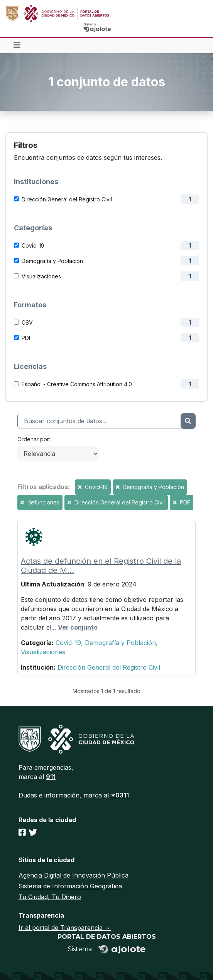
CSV (27, 322)
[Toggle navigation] (17, 45)
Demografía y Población (52, 261)
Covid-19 (33, 245)
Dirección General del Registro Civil (67, 199)
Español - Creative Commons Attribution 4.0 (77, 384)
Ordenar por (33, 439)
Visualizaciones (41, 276)
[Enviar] (188, 421)
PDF (27, 338)
